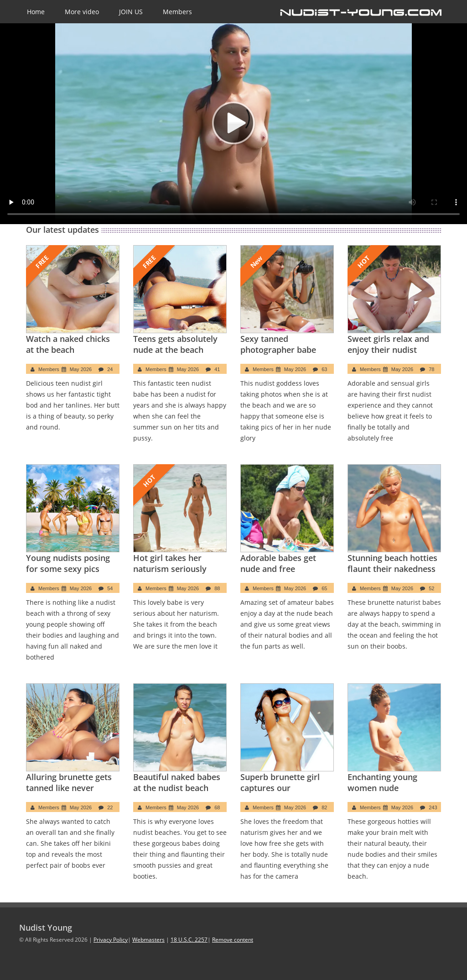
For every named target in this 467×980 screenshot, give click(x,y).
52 (431, 588)
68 (217, 807)
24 (110, 369)
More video (82, 12)
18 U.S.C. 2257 (189, 940)
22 (110, 807)
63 (324, 369)
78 (431, 369)
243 (433, 807)
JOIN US (131, 12)
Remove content (233, 940)
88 (217, 588)
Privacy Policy (111, 940)
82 (324, 807)
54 (110, 588)
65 (324, 588)
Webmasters (148, 940)
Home (36, 12)
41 (217, 369)
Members (177, 12)
